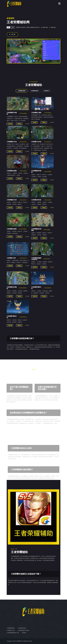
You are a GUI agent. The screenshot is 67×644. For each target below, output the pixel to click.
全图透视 (18, 27)
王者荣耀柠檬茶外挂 (36, 288)
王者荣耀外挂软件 (22, 628)
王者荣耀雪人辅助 (36, 113)
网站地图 (24, 633)
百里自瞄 (23, 27)
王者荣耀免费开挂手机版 (23, 630)
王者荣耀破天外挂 (12, 200)
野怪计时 (37, 27)
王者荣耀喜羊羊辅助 (12, 113)
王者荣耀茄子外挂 (12, 142)
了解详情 (10, 124)
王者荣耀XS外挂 (11, 258)
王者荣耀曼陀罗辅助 (36, 171)
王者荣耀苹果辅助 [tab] (34, 91)
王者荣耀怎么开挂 (11, 630)
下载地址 (19, 124)
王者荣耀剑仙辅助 (12, 171)
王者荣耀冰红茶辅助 (12, 288)
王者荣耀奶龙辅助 (12, 229)
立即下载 (12, 34)
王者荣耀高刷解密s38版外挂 (36, 259)
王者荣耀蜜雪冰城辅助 (36, 230)
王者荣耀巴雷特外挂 (12, 317)
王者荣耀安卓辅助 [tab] (22, 91)
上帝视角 (27, 27)
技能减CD (32, 27)
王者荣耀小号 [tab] (46, 91)
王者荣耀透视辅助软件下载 (13, 633)
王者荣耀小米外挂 (36, 142)
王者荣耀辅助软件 (11, 628)
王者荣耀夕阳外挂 (36, 200)
